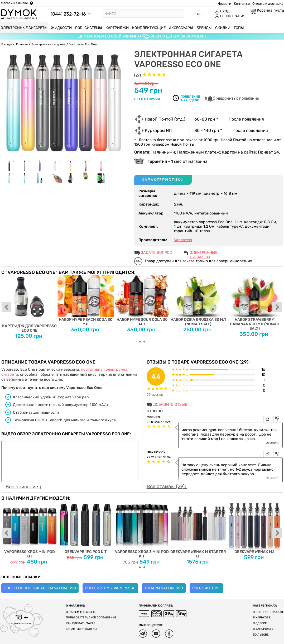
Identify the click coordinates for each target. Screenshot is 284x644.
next (277, 308)
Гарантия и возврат (81, 629)
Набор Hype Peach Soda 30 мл (86, 301)
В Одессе (260, 623)
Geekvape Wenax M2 (254, 527)
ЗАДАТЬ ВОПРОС (157, 253)
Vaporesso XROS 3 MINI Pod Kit (142, 530)
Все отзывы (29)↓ (167, 486)
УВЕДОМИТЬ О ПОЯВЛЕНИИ (232, 99)
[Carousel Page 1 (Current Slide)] (140, 342)
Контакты (242, 4)
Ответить (273, 443)
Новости (224, 4)
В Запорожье (263, 629)
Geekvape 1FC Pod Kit (86, 527)
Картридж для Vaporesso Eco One (29, 304)
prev (7, 308)
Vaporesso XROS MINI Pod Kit (29, 530)
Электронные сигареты (204, 253)
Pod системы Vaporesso (110, 588)
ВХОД (222, 11)
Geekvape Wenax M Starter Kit (198, 530)
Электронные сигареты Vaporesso (40, 588)
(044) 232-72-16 (68, 14)
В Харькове (262, 617)
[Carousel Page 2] (144, 342)
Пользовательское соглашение (91, 617)
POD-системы (206, 588)
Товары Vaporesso (164, 588)
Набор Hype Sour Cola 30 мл (142, 301)
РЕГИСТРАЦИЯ (230, 16)
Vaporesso (183, 240)
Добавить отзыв (170, 405)
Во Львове (261, 635)
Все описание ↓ (24, 487)
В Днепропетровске (268, 612)
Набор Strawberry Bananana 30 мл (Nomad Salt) (254, 303)
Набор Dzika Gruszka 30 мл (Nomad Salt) (198, 301)
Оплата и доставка (268, 4)
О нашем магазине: (81, 612)
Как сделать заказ (81, 623)
